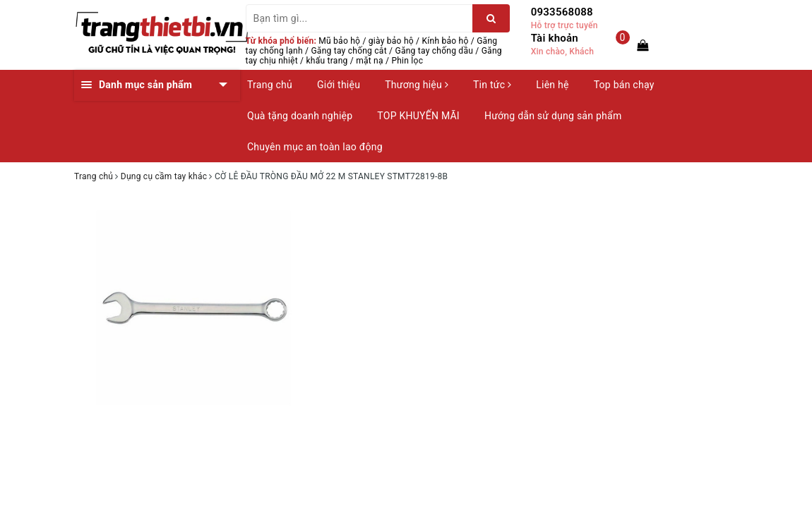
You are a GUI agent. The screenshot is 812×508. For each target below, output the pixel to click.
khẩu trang (327, 61)
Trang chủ (270, 85)
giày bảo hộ (391, 41)
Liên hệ (552, 85)
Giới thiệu (339, 85)
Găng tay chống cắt (348, 51)
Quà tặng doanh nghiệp (300, 116)
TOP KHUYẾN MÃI (418, 116)
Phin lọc (407, 61)
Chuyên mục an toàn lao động (315, 147)
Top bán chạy (624, 85)
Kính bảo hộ (446, 41)
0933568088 (562, 12)
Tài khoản (555, 38)
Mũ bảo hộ (339, 41)
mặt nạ (370, 61)
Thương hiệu (417, 85)
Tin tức (492, 85)
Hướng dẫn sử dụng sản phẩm (553, 116)
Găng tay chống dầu (434, 51)
